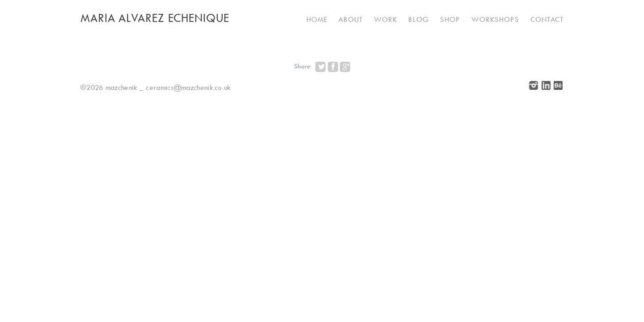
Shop (450, 19)
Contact (547, 19)
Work (386, 19)
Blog (419, 19)
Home (317, 19)
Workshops (495, 19)
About (351, 19)
